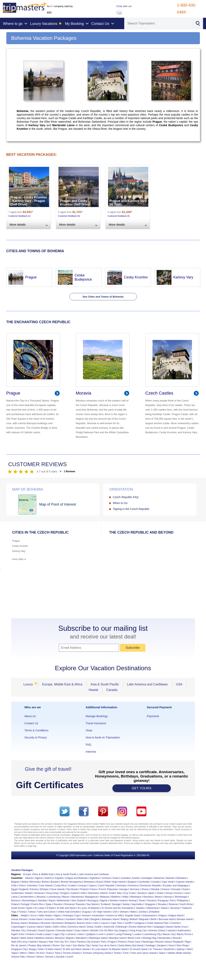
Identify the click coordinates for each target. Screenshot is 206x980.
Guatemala (17, 893)
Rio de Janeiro (19, 945)
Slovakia (162, 904)
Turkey (31, 912)
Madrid (15, 938)
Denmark (121, 886)
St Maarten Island (118, 949)
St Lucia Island (99, 949)
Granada (32, 931)
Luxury (29, 684)
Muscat (176, 938)
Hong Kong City (138, 931)
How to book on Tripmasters (103, 737)
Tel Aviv (40, 953)
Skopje (32, 949)
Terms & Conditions (36, 730)
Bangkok (95, 919)
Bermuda (35, 882)
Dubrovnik (109, 927)
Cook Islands (46, 886)
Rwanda (80, 904)
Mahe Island (27, 938)
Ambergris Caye (71, 916)
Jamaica (142, 893)
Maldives (116, 897)
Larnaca (71, 934)
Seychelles (137, 904)
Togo (14, 912)
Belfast (134, 919)
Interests (91, 752)
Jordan (160, 893)
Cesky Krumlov (136, 277)
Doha (63, 927)
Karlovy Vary (183, 277)
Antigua (162, 916)
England (24, 889)
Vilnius (39, 957)
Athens (60, 919)
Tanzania (175, 908)
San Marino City (81, 945)
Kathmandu (184, 931)
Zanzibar (60, 957)
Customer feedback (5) (69, 216)
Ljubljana (91, 934)
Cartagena (139, 923)
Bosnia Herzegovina (71, 882)
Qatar (49, 904)
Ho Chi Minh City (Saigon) (114, 931)
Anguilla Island (132, 916)
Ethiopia (44, 889)
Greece (165, 889)
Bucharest (58, 923)
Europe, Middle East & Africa (62, 684)
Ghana (145, 889)
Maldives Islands (44, 938)
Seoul (171, 945)
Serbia (126, 904)
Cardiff (128, 923)
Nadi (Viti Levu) (19, 942)
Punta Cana (134, 942)
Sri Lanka (39, 908)
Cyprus (92, 886)
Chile (14, 886)
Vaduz (162, 953)
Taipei (14, 953)
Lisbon (80, 934)
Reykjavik (178, 942)
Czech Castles (159, 393)
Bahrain (170, 878)
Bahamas (159, 878)
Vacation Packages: (22, 870)
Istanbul (172, 931)
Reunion (58, 904)
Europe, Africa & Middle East (38, 874)
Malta (125, 897)
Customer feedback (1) (20, 216)
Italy (119, 893)
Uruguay (86, 912)
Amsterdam (98, 916)
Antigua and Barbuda (76, 878)
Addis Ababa (45, 916)
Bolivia (45, 882)
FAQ (88, 745)
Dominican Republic (151, 886)
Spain (29, 908)
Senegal (116, 904)
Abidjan (24, 916)
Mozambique (29, 901)
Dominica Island (76, 927)
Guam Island (81, 931)
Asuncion (49, 919)
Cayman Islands (184, 882)
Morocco (16, 901)
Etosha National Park (140, 927)
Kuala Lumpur (44, 934)
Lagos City (59, 934)
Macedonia (77, 897)
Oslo (72, 942)
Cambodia (144, 882)
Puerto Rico (38, 904)
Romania (69, 904)
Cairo (96, 923)
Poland (15, 904)
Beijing (124, 919)
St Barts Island (53, 949)
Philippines (183, 901)
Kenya (169, 893)
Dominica (133, 886)
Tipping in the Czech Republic (131, 509)
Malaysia (104, 897)
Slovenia (173, 904)
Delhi (56, 927)
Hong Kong (52, 893)
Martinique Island (98, 938)
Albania (29, 878)
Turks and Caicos (46, 912)
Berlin (154, 919)
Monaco (169, 897)
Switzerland (152, 908)
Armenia (106, 878)
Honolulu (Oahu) (157, 931)
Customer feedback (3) (119, 216)
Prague (31, 277)
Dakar (48, 927)
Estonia (34, 889)
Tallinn (23, 953)
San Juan (66, 945)
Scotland (105, 904)
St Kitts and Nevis (66, 908)
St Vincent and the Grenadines (118, 908)
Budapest (70, 923)
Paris (103, 942)
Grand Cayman (46, 931)
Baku (80, 919)
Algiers (57, 916)
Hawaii (93, 690)
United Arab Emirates (68, 912)
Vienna (30, 957)
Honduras (39, 893)
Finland (84, 889)
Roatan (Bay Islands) (40, 945)
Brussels (46, 923)
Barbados (181, 878)
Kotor (22, 934)
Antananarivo (149, 916)
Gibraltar (155, 889)
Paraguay (163, 901)
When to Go (120, 503)
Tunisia (22, 912)
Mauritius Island (117, 938)
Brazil (99, 882)
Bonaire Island (185, 919)
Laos (187, 893)
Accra (33, 916)
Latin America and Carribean (94, 874)
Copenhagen (18, 927)
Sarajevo (162, 945)
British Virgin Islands (115, 882)
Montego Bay (150, 938)
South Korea (18, 908)
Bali (87, 919)
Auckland (70, 919)
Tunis (126, 953)
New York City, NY (58, 942)
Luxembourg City (152, 934)
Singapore (150, 904)
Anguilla (59, 878)
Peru (173, 901)
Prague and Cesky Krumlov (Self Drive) (75, 203)
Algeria (39, 878)
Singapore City (19, 949)
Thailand (186, 908)
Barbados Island (110, 919)
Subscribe (133, 648)
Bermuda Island (167, 919)
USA (179, 684)
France (93, 889)
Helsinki (94, 931)
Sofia (41, 949)
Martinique (136, 897)
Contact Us (31, 723)
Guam (186, 889)
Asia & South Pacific (105, 684)
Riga (188, 942)
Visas (89, 730)
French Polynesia (108, 889)
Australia (125, 878)
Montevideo (165, 938)
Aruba (115, 878)
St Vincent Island (138, 949)
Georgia (123, 889)
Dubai (90, 927)
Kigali (14, 934)
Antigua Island (176, 916)
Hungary (64, 893)
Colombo (175, 923)
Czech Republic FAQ (126, 497)
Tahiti (189, 949)
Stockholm (169, 949)
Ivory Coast (129, 893)
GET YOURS (142, 788)
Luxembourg (54, 897)
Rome (56, 945)
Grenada (176, 889)
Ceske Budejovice (83, 277)
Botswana (89, 882)
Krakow (31, 934)
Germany (134, 889)
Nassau (43, 942)
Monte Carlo (134, 938)
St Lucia (82, 908)
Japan (151, 893)
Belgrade (144, 919)
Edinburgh (122, 927)
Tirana (49, 953)
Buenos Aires (84, 923)
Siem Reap (182, 945)
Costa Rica (60, 886)
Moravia (84, 393)
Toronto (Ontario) (72, 953)
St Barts (51, 908)
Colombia (32, 886)
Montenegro (181, 897)
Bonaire (55, 882)
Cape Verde (168, 882)
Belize (25, 882)
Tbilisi (31, 953)
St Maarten (94, 908)
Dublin (98, 927)
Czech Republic (106, 886)
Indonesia (93, 893)
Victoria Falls (18, 957)
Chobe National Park (157, 923)
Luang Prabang (123, 934)
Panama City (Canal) (88, 942)
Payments (153, 716)
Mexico (159, 897)
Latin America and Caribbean (147, 684)
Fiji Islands (72, 889)
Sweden (140, 908)
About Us (30, 716)
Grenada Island (64, 931)
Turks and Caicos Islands (144, 953)
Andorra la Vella (114, 916)
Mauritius (148, 897)
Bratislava (34, 923)
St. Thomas (155, 949)
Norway (133, 901)
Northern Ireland (118, 901)
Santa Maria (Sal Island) (131, 945)
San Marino (93, 904)
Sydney (180, 949)
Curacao (82, 886)
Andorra (48, 878)
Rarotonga (148, 942)
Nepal (51, 901)
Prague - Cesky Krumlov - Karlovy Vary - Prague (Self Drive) (29, 201)
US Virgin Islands (102, 912)
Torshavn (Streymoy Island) (97, 953)
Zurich (70, 957)
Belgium (16, 882)
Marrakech (81, 938)
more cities (19, 559)
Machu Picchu (184, 934)
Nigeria (104, 901)
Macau (66, 897)
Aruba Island (36, 919)
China (22, 886)
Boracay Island (19, 923)
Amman (86, 916)
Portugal (25, 904)
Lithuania (40, 897)
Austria (135, 878)
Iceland (75, 893)
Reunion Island (163, 942)
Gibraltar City (18, 931)
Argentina (94, 878)
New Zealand (78, 901)
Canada (112, 690)
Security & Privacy (36, 737)
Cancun (105, 923)
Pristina (122, 942)
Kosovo (178, 893)
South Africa (186, 904)
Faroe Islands (58, 889)
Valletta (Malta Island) (179, 953)
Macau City (169, 934)
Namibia (42, 901)
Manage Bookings (97, 716)
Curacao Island (35, 927)
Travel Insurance (96, 723)
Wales (133, 912)
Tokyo (58, 953)
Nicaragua (93, 901)
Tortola (117, 953)
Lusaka (137, 934)
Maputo (70, 938)
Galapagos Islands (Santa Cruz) (170, 927)
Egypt (14, 889)
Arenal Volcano (19, 919)
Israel (112, 893)
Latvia (14, 897)
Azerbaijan (147, 878)
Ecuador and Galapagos (176, 886)
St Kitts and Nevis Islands (76, 949)
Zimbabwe (154, 912)
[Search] (158, 23)
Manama (59, 938)
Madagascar (91, 897)
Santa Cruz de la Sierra (104, 945)
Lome (100, 934)
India (83, 893)
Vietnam (124, 912)
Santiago (150, 945)
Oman (142, 901)
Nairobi (33, 942)
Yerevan (49, 957)
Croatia (72, 886)
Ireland (103, 893)
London (109, 934)
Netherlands (63, 901)
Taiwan (164, 908)
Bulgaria (132, 882)
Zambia (143, 912)
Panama (152, 901)
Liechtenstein (27, 897)
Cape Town (117, 923)
